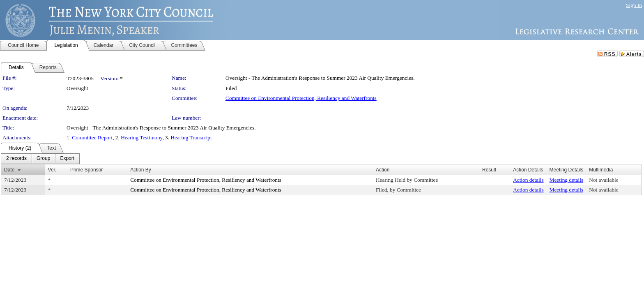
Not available (604, 180)
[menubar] (40, 159)
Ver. (52, 170)
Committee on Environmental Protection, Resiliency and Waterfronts (301, 98)
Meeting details (567, 180)
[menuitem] (16, 159)
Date (9, 170)
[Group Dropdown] (43, 159)
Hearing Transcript (191, 138)
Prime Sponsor (86, 170)
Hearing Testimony (141, 138)
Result (489, 170)
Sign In (634, 5)
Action (383, 170)
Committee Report (92, 138)
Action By (141, 170)
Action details (528, 180)
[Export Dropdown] (67, 159)
